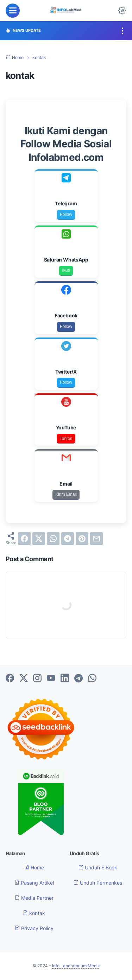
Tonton (66, 439)
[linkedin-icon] (65, 679)
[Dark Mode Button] (122, 11)
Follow (66, 215)
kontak (34, 913)
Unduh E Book (98, 867)
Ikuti (66, 270)
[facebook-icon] (10, 679)
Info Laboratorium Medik (76, 966)
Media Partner (34, 898)
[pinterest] (82, 539)
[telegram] (68, 539)
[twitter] (39, 539)
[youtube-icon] (51, 679)
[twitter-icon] (24, 679)
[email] (96, 539)
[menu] (13, 11)
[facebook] (24, 539)
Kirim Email (66, 494)
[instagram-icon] (37, 679)
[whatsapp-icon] (92, 679)
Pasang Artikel (34, 883)
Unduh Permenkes (98, 883)
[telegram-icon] (78, 679)
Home (34, 867)
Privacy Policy (34, 928)
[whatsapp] (53, 539)
